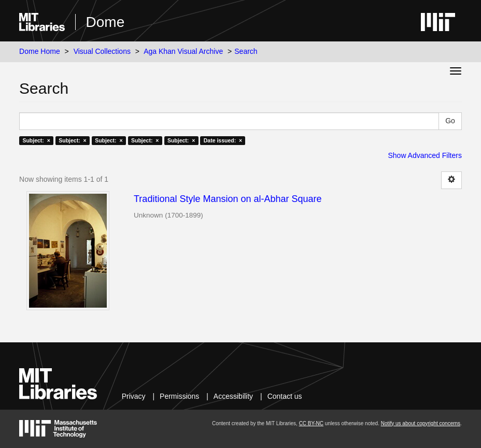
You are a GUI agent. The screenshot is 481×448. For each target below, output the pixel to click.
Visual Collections (102, 51)
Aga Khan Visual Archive (183, 51)
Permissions (179, 396)
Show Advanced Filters (425, 155)
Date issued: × (223, 140)
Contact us (285, 396)
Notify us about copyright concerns (421, 423)
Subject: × (36, 140)
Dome (105, 22)
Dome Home (40, 51)
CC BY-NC (311, 423)
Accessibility (233, 396)
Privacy (134, 396)
